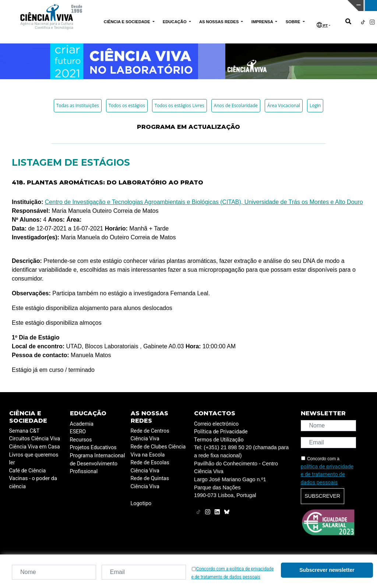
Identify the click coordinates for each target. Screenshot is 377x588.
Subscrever (323, 496)
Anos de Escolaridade (236, 105)
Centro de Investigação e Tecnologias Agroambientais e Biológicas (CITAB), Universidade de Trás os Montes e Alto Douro (204, 202)
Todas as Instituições (78, 105)
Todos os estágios (127, 105)
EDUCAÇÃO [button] (175, 22)
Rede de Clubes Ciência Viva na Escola (158, 451)
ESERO (78, 432)
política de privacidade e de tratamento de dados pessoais (327, 475)
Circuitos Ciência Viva (35, 439)
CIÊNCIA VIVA (263, 6)
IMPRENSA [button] (263, 22)
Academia (82, 424)
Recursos (81, 440)
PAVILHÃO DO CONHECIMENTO (178, 5)
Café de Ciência (28, 471)
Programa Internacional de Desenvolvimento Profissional (98, 464)
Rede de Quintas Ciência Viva (150, 483)
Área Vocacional (284, 105)
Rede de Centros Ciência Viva (150, 435)
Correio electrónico (216, 424)
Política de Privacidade (221, 432)
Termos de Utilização (219, 440)
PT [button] (322, 25)
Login (315, 105)
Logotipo (141, 504)
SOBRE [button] (294, 22)
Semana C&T (24, 431)
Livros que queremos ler (34, 459)
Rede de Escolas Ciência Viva (150, 467)
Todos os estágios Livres (179, 105)
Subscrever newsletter (327, 570)
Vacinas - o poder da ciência (33, 483)
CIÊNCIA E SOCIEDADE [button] (128, 22)
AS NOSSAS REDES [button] (220, 22)
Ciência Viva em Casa (35, 447)
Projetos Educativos (93, 448)
